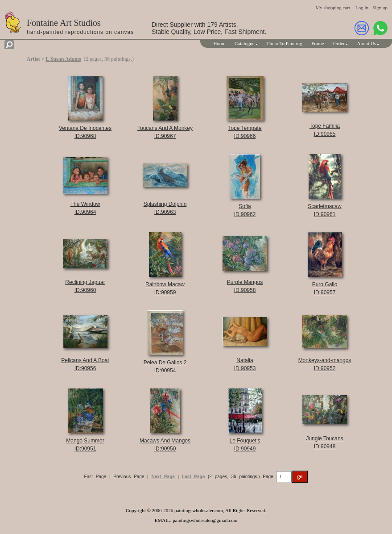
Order (339, 43)
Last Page (193, 477)
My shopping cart (333, 8)
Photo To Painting (284, 43)
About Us (367, 43)
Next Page (163, 477)
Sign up (380, 8)
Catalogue (245, 43)
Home (219, 43)
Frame (318, 43)
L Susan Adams (63, 59)
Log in (362, 8)
